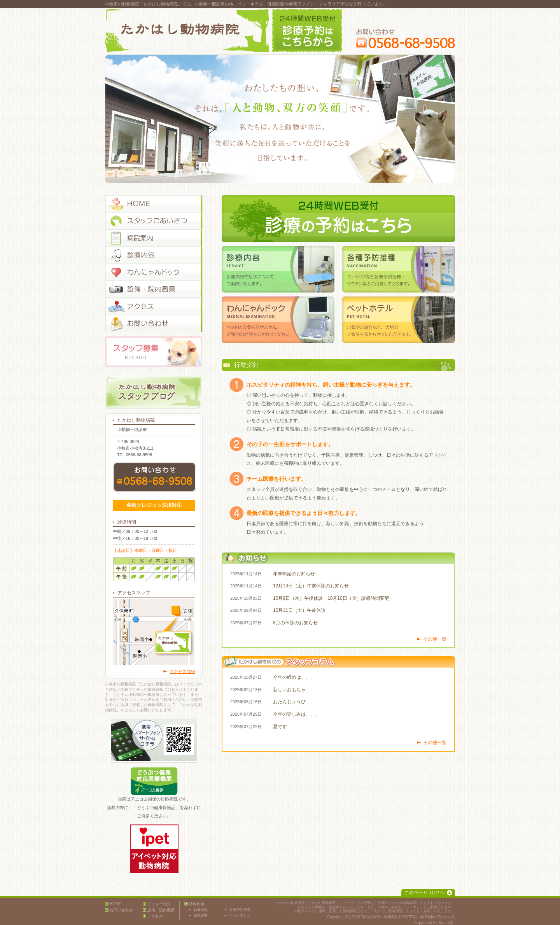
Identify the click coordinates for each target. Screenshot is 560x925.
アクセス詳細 (182, 671)
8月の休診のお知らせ (295, 623)
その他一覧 (435, 639)
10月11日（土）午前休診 (299, 610)
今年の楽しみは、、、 (296, 714)
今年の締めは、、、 (294, 677)
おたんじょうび (289, 702)
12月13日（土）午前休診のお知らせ (311, 586)
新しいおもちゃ (289, 690)
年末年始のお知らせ (294, 574)
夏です (280, 727)
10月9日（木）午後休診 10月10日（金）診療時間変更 (331, 598)
